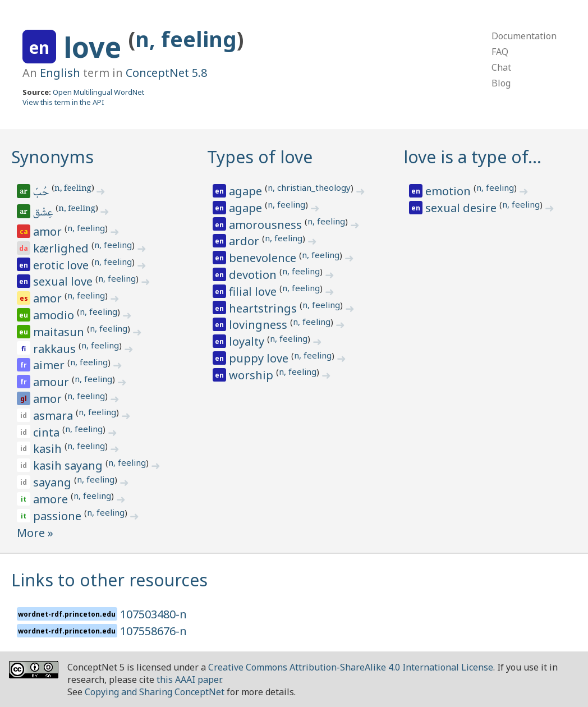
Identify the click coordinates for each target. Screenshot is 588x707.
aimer (50, 365)
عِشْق (44, 213)
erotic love (62, 265)
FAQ (500, 52)
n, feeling (186, 39)
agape (247, 191)
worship (252, 375)
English (60, 73)
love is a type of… (472, 157)
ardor (245, 241)
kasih (49, 449)
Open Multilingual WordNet (98, 92)
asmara (54, 416)
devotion (254, 275)
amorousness (267, 225)
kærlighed (62, 248)
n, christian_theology (309, 187)
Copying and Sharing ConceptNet (155, 692)
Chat (501, 67)
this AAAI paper (189, 680)
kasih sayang (69, 465)
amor (49, 231)
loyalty (248, 341)
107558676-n (153, 631)
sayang (54, 482)
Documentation (524, 36)
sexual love (64, 281)
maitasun (60, 332)
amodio (55, 315)
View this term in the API (63, 102)
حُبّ (42, 193)
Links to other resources (109, 580)
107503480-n (153, 614)
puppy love (260, 358)
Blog (501, 83)
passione (59, 516)
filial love (254, 291)
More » (35, 533)
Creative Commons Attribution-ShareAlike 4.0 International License (351, 667)
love (96, 47)
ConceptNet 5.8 (166, 73)
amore (52, 499)
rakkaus (56, 349)
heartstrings (264, 308)
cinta (48, 432)
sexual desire (462, 208)
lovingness (259, 325)
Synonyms (52, 157)
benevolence (264, 258)
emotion (449, 191)
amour (52, 382)
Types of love (260, 157)
